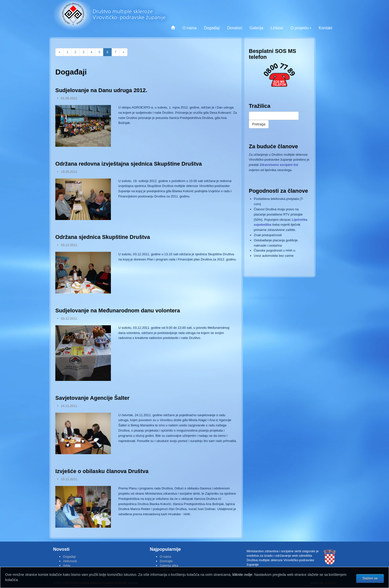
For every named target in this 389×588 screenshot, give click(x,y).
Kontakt (325, 28)
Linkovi (277, 28)
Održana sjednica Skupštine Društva (103, 237)
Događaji (212, 28)
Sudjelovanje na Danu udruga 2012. (101, 90)
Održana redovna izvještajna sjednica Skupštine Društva (129, 164)
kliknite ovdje (242, 575)
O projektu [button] (301, 28)
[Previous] (59, 52)
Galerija (256, 28)
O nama (189, 28)
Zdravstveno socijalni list (279, 165)
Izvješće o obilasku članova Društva (102, 471)
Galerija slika (169, 566)
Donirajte (166, 561)
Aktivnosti (70, 561)
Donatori (234, 28)
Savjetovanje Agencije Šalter (92, 398)
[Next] (123, 52)
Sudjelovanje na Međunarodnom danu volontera (118, 311)
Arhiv (67, 566)
